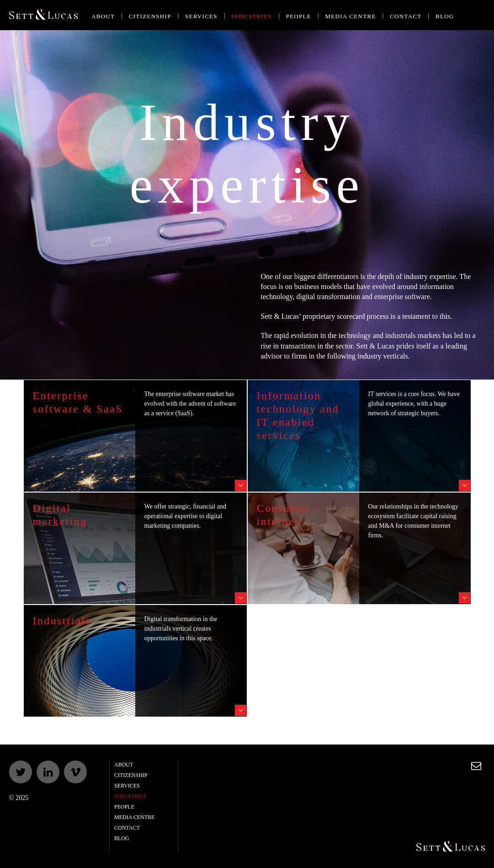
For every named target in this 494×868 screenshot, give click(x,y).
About (103, 16)
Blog (445, 16)
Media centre (350, 16)
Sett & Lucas (43, 15)
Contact (406, 16)
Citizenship (150, 16)
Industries (252, 16)
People (299, 16)
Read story (241, 485)
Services (201, 16)
